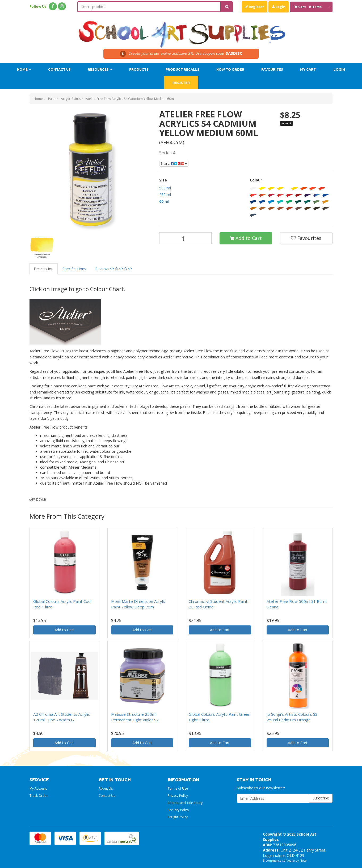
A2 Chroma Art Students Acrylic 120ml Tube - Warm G (62, 717)
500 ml (165, 188)
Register (254, 7)
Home (24, 69)
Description (44, 269)
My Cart (308, 69)
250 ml (165, 195)
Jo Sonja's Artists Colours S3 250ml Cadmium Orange (292, 717)
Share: (174, 164)
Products (139, 69)
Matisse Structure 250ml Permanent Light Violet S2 (135, 717)
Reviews (113, 269)
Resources (100, 69)
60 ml (164, 201)
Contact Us (59, 69)
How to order (230, 69)
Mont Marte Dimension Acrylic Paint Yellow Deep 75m (138, 604)
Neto (303, 860)
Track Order (39, 796)
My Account (38, 788)
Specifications (74, 269)
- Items (308, 7)
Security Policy (178, 810)
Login (279, 7)
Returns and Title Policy (185, 803)
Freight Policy (178, 817)
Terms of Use (178, 788)
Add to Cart (246, 238)
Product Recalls (182, 69)
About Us (106, 788)
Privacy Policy (178, 796)
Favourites (272, 69)
